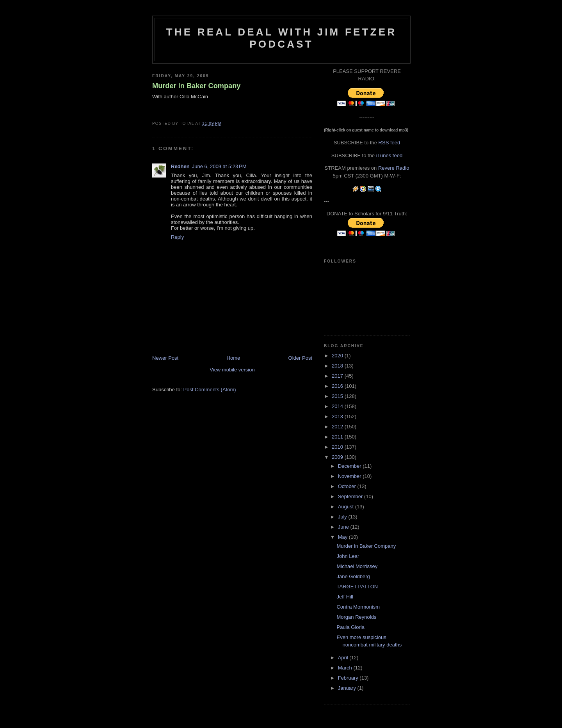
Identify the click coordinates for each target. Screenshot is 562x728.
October (348, 486)
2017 (338, 376)
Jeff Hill (345, 597)
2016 (338, 386)
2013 (338, 416)
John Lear (348, 556)
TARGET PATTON (357, 587)
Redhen (180, 166)
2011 (338, 437)
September (351, 496)
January (348, 688)
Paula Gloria (350, 627)
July (343, 517)
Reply (177, 237)
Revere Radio (394, 168)
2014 (338, 406)
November (350, 476)
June (344, 527)
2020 (338, 356)
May (343, 537)
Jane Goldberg (353, 576)
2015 (338, 396)
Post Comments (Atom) (210, 390)
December (350, 466)
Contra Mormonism (358, 607)
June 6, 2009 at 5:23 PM (219, 166)
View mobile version (232, 370)
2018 (338, 366)
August (347, 507)
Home (234, 358)
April (344, 658)
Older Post (300, 358)
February (349, 678)
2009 (338, 457)
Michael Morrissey (357, 566)
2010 (338, 447)
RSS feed (389, 143)
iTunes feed (389, 155)
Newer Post (165, 358)
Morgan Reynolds (356, 617)
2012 (338, 427)
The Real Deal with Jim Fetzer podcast (281, 38)
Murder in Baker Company (196, 86)
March (346, 668)
